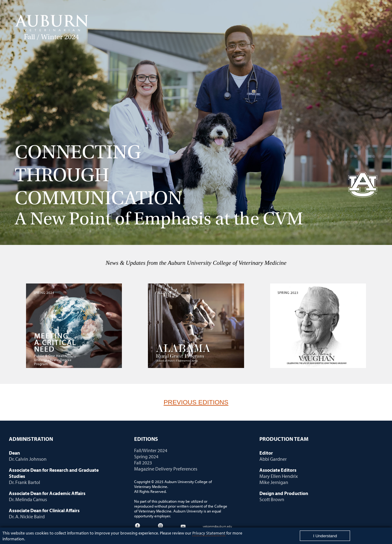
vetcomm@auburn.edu (217, 526)
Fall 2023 (143, 463)
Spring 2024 (146, 456)
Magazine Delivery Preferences (166, 469)
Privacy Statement (209, 533)
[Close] (325, 536)
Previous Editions (196, 402)
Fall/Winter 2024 (151, 450)
